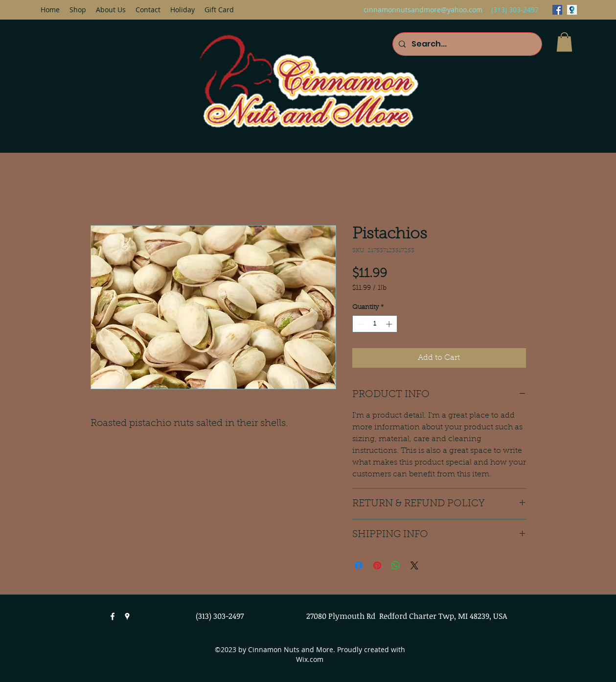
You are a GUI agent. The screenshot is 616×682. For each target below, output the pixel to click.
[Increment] (390, 324)
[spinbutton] (375, 324)
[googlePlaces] (572, 10)
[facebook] (557, 10)
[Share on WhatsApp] (396, 565)
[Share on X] (414, 565)
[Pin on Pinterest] (377, 565)
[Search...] (466, 44)
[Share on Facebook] (359, 565)
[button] (564, 42)
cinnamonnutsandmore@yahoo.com (423, 10)
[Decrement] (360, 324)
